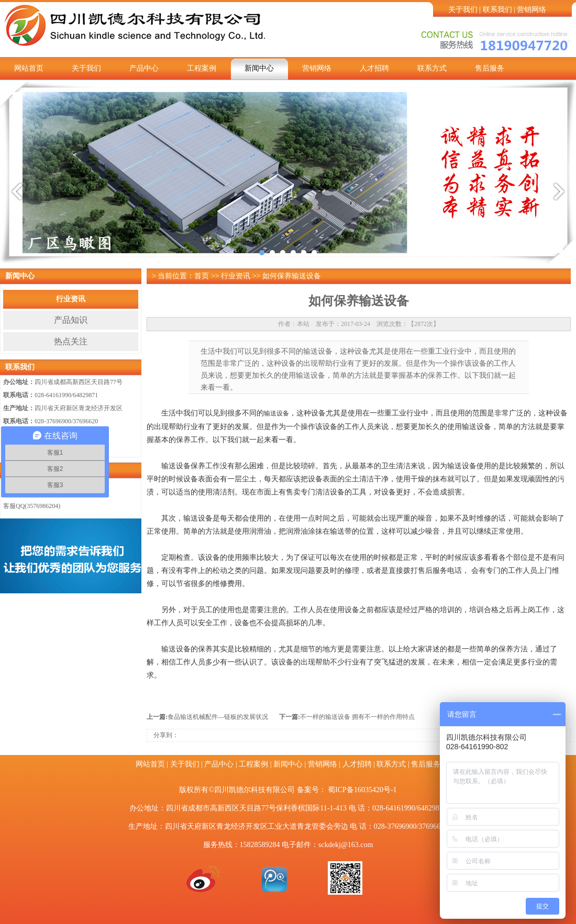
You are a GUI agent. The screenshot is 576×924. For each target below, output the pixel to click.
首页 (202, 276)
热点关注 (71, 341)
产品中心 (144, 68)
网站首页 (29, 68)
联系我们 (497, 10)
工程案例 (202, 68)
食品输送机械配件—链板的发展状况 (218, 717)
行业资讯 (71, 299)
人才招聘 (374, 68)
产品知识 (71, 320)
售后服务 (490, 68)
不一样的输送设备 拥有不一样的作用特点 (357, 717)
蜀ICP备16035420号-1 (362, 790)
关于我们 (463, 10)
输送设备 (276, 413)
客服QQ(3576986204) (32, 506)
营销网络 (531, 10)
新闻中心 (259, 68)
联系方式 (432, 68)
